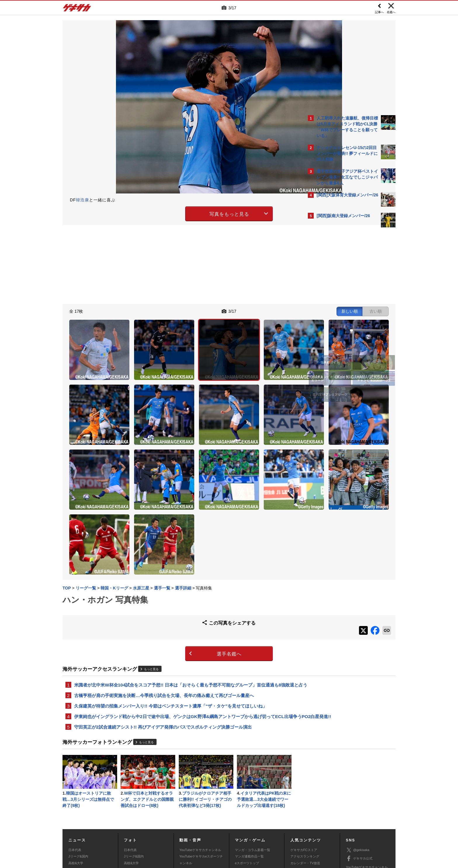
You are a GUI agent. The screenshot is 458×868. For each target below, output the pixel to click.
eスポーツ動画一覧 (249, 809)
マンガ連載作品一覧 (249, 789)
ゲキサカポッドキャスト (197, 802)
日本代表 (75, 783)
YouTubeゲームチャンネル (365, 808)
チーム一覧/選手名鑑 (305, 802)
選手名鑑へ (178, 568)
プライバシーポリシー (271, 825)
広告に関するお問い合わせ (140, 831)
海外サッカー (78, 802)
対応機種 (145, 825)
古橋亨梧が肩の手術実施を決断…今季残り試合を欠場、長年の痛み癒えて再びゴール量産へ (164, 618)
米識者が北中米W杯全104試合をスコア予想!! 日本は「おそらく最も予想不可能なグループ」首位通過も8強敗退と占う (182, 603)
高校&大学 (76, 796)
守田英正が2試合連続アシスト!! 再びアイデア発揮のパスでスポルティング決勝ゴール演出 (163, 658)
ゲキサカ (77, 9)
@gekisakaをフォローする (340, 319)
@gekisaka (358, 783)
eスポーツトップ (247, 796)
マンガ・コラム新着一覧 (253, 783)
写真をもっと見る (178, 213)
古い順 (273, 310)
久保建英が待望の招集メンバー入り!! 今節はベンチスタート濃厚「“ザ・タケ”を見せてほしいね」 (171, 629)
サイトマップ (218, 825)
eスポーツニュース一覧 (252, 802)
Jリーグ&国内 (78, 789)
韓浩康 (83, 200)
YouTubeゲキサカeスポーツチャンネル (201, 792)
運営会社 (195, 825)
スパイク (75, 809)
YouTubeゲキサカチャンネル (200, 783)
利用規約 (241, 825)
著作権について (170, 825)
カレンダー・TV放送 (305, 796)
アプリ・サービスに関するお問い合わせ (242, 831)
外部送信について (307, 825)
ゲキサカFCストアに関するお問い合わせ (307, 831)
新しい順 (247, 310)
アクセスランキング (305, 789)
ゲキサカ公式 (359, 791)
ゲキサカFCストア (304, 783)
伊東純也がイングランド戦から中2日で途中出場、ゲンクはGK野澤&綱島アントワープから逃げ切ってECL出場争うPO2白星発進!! (184, 643)
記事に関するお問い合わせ (186, 831)
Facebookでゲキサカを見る (341, 331)
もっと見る (151, 584)
